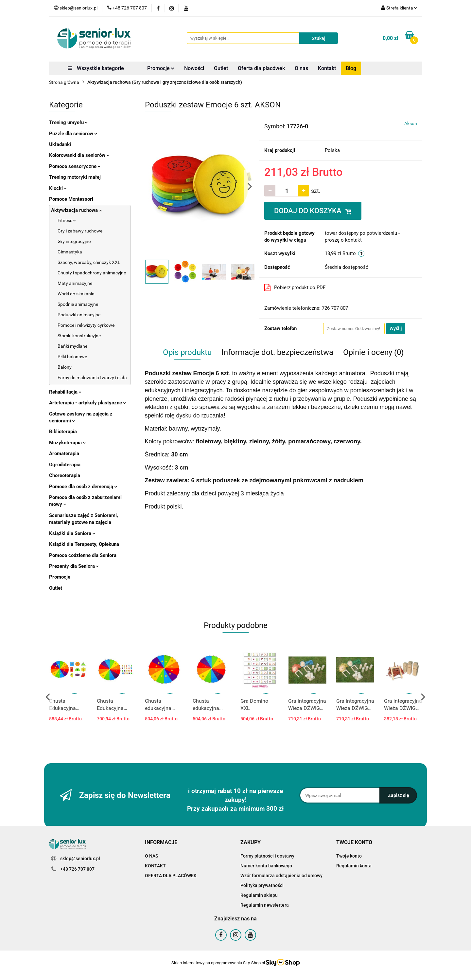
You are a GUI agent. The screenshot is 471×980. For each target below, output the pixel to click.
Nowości (194, 68)
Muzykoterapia (67, 443)
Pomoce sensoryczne (75, 166)
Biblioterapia (63, 432)
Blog (351, 68)
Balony (65, 367)
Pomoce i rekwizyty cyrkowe (86, 325)
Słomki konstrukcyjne (79, 336)
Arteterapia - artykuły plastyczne (87, 403)
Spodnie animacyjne (78, 304)
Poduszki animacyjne (79, 315)
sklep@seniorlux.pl (80, 859)
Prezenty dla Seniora (74, 566)
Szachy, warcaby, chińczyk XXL (89, 262)
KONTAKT (155, 866)
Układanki (60, 144)
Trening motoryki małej (75, 177)
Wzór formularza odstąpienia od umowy (281, 876)
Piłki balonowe (72, 357)
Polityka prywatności (262, 885)
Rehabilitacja (65, 392)
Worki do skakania (76, 294)
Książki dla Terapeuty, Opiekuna (84, 544)
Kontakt (327, 68)
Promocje (161, 68)
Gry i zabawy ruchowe (80, 231)
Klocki (58, 188)
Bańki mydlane (72, 346)
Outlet (221, 68)
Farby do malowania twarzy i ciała (92, 378)
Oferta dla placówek (261, 68)
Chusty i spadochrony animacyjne (92, 273)
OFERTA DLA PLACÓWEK (171, 876)
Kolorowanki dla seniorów (79, 155)
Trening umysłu (68, 122)
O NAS (151, 856)
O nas (301, 68)
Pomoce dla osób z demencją (83, 487)
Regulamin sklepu (259, 895)
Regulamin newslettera (265, 905)
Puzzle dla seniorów (73, 134)
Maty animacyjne (75, 283)
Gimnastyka (70, 252)
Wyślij (396, 328)
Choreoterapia (65, 475)
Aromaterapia (64, 453)
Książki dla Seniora (72, 533)
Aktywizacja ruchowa (76, 210)
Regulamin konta (354, 866)
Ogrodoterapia (65, 465)
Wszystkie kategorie (96, 68)
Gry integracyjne (74, 241)
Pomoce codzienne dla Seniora (83, 555)
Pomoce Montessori (71, 199)
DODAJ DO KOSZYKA (313, 211)
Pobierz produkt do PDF (295, 287)
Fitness (67, 220)
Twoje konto (349, 856)
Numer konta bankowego (266, 866)
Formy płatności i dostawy (267, 856)
